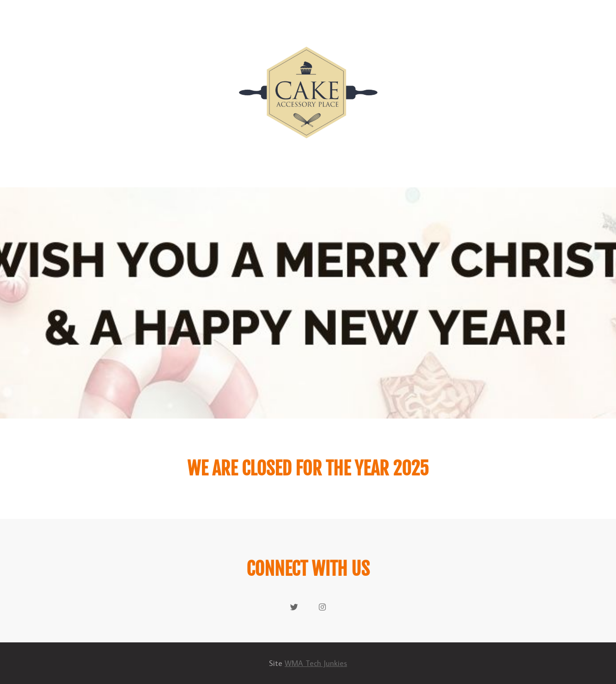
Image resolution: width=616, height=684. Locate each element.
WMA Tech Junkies (316, 663)
